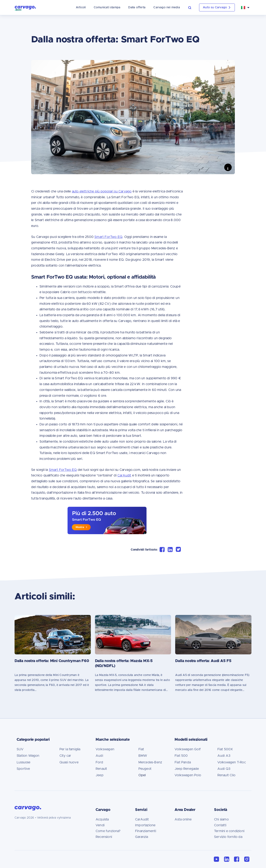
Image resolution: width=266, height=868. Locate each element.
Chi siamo (221, 819)
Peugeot (145, 769)
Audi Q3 (224, 769)
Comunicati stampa (99, 7)
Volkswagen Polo (188, 775)
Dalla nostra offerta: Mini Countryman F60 (52, 661)
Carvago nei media (159, 7)
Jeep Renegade (187, 769)
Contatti (220, 825)
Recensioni (104, 837)
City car (65, 756)
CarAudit (142, 819)
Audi (99, 756)
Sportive (23, 769)
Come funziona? (108, 831)
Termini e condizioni (229, 831)
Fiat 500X (225, 749)
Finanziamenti (146, 831)
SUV (20, 749)
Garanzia (142, 837)
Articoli (73, 7)
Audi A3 (224, 756)
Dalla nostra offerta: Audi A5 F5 (203, 661)
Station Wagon (28, 756)
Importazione (145, 825)
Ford (99, 762)
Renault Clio (226, 775)
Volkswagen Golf (188, 749)
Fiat (141, 749)
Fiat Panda (183, 762)
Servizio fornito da (228, 837)
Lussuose (24, 762)
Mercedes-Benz (150, 762)
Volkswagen (105, 749)
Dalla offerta (129, 7)
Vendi (100, 825)
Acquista (102, 819)
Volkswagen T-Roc (232, 762)
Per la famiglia (70, 749)
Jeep (100, 775)
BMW (143, 756)
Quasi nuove (69, 762)
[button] (185, 7)
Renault (101, 769)
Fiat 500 (181, 756)
